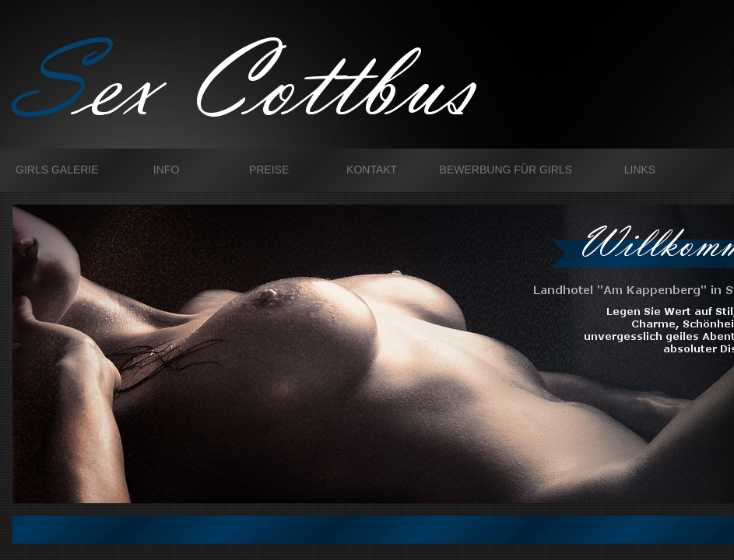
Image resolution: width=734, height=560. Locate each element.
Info (166, 170)
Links (640, 170)
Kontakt (372, 170)
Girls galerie (57, 170)
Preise (269, 170)
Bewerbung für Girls (506, 170)
